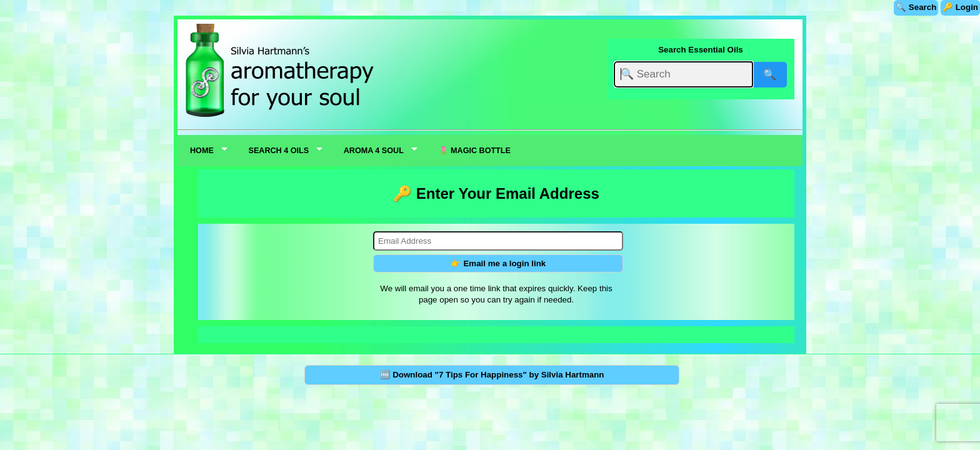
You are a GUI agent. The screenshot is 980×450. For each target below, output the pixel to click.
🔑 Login (960, 7)
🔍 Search (916, 7)
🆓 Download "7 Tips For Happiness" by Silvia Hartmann (492, 375)
